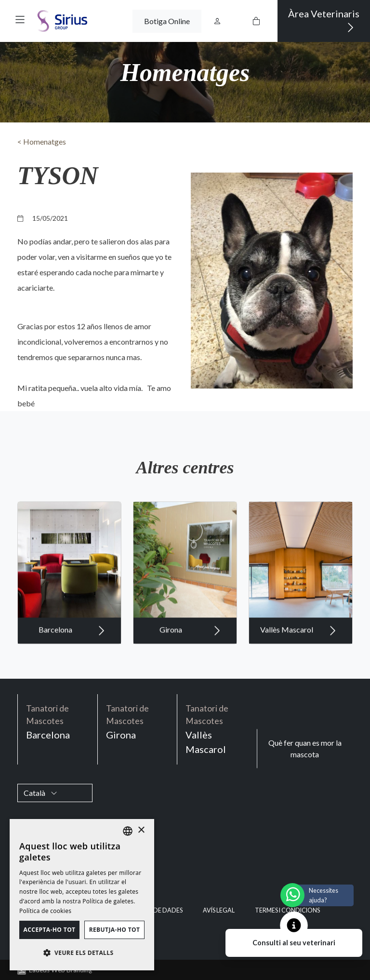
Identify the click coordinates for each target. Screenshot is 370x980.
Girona (190, 640)
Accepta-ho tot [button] (50, 930)
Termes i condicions (287, 910)
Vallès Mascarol (298, 640)
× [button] (141, 830)
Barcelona (72, 640)
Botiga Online (167, 21)
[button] (20, 20)
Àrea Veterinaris (324, 21)
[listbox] (128, 831)
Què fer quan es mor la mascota (305, 748)
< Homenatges (42, 141)
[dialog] (82, 895)
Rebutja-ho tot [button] (115, 930)
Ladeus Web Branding (60, 970)
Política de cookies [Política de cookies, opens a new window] (45, 911)
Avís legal (219, 910)
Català (40, 793)
